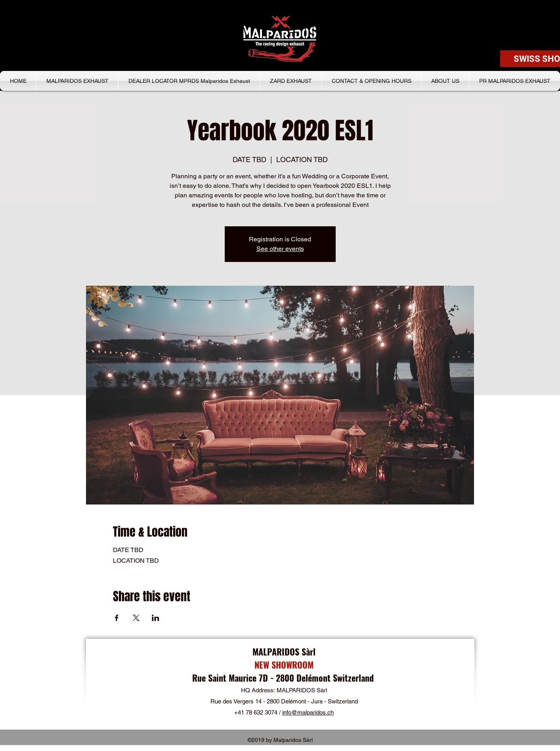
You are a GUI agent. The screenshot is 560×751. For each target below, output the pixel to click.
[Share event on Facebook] (117, 618)
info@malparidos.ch (308, 712)
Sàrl (309, 652)
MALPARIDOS (277, 652)
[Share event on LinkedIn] (156, 618)
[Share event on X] (136, 618)
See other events (280, 249)
